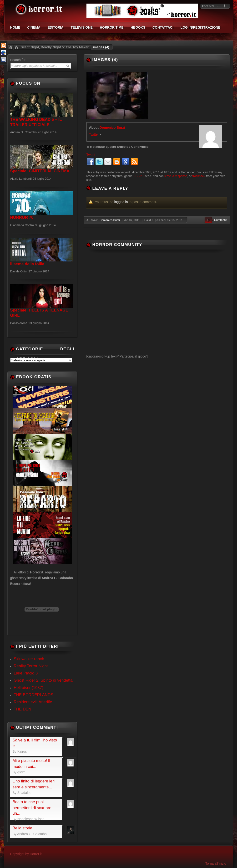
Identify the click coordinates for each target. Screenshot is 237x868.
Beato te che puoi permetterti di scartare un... (32, 808)
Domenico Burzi (112, 128)
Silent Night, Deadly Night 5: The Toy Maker (55, 47)
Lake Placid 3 (26, 673)
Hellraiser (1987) (29, 688)
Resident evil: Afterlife (33, 702)
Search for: (18, 60)
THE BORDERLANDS (34, 695)
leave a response (176, 176)
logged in (121, 202)
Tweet (91, 155)
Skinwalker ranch (29, 659)
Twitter (94, 134)
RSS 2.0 (139, 176)
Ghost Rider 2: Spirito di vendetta (43, 680)
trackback (199, 176)
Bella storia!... (25, 828)
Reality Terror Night (31, 666)
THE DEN (23, 709)
